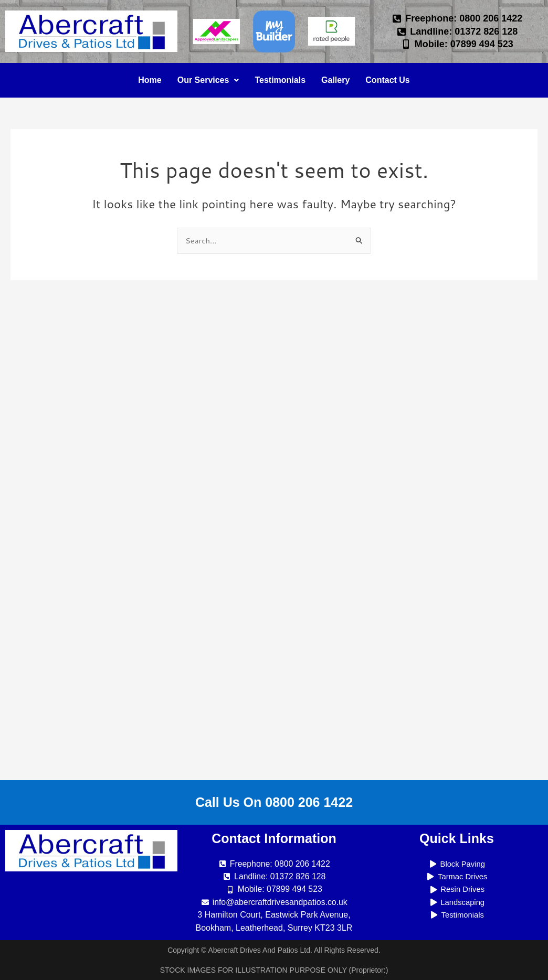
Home (150, 80)
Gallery (335, 80)
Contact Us (387, 80)
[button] (208, 80)
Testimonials (280, 80)
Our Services (208, 80)
